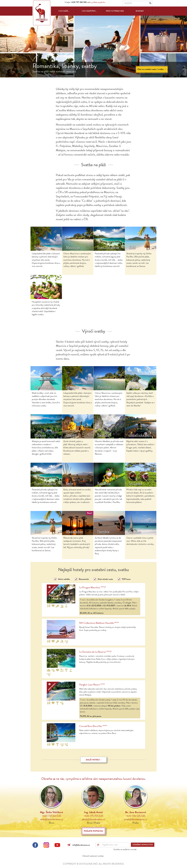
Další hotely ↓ (94, 760)
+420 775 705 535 (94, 816)
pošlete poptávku (98, 2)
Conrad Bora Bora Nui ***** (93, 726)
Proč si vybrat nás (115, 11)
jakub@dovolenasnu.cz (94, 819)
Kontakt (140, 11)
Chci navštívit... (89, 11)
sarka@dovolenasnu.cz (52, 819)
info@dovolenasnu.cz (81, 845)
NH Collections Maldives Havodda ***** (99, 623)
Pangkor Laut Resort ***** (92, 685)
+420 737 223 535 (52, 816)
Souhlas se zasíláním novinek (125, 849)
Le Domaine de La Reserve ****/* (95, 652)
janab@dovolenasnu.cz (136, 819)
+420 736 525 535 (136, 816)
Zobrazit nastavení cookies (93, 856)
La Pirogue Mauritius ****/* (93, 587)
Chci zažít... (64, 11)
